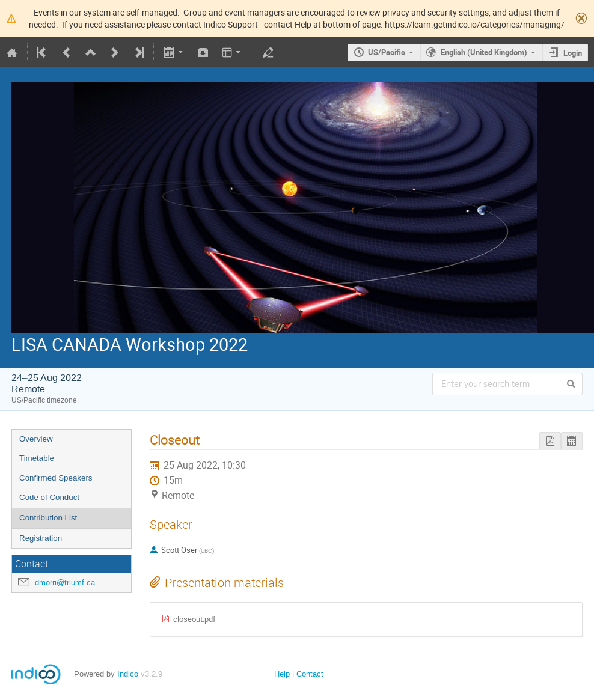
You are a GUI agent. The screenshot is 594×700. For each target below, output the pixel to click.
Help (282, 674)
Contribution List (48, 518)
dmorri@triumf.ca (65, 583)
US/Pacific (387, 52)
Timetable (37, 458)
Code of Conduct (49, 497)
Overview (36, 439)
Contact (310, 674)
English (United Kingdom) (484, 52)
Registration (41, 538)
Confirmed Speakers (56, 478)
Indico (128, 674)
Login (573, 53)
